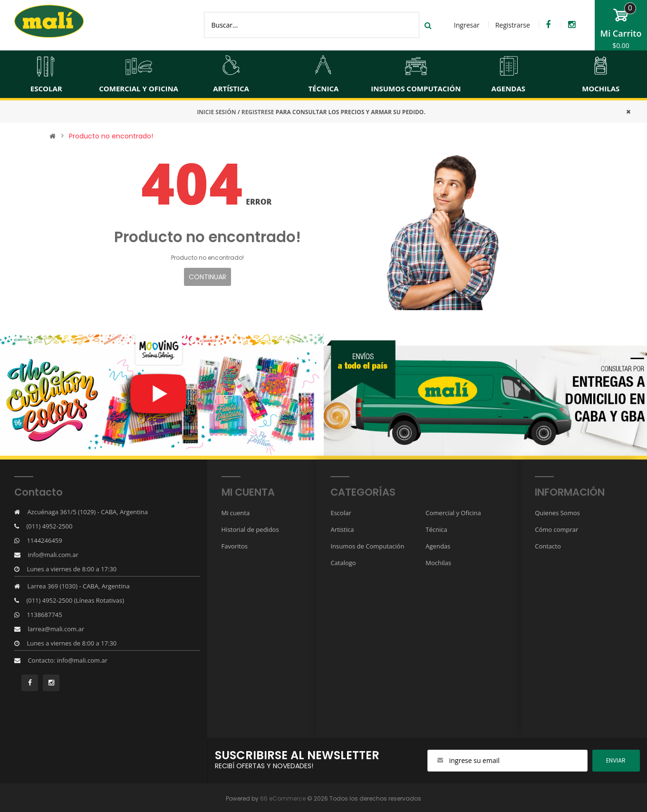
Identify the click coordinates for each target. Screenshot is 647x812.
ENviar (616, 760)
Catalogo (343, 563)
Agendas (438, 546)
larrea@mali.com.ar (56, 629)
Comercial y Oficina (453, 513)
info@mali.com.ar (53, 555)
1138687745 (44, 615)
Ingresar (467, 25)
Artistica (342, 529)
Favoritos (235, 546)
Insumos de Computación (367, 546)
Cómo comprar (556, 529)
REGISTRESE (258, 112)
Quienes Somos (557, 513)
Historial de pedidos (250, 529)
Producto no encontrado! (111, 136)
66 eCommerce (283, 798)
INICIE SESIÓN (216, 112)
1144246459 (44, 540)
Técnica (436, 529)
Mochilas (438, 563)
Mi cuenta (236, 513)
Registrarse (513, 25)
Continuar (208, 277)
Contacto (548, 546)
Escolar (341, 513)
